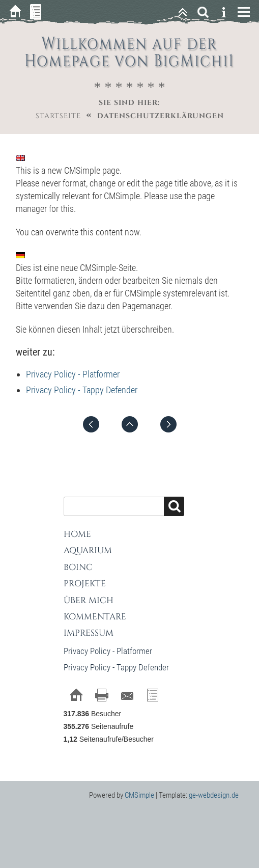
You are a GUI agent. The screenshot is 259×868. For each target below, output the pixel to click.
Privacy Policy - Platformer (73, 374)
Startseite (58, 116)
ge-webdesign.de (214, 795)
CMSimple (139, 795)
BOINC (78, 567)
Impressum (89, 633)
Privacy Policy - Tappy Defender (82, 390)
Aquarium (88, 550)
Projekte (85, 584)
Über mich (89, 600)
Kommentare (95, 617)
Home (77, 534)
